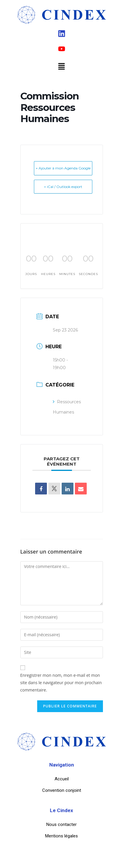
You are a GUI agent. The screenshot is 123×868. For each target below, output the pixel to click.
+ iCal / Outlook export (63, 187)
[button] (61, 66)
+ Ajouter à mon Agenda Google (63, 168)
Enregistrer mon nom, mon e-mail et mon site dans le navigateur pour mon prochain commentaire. (61, 683)
